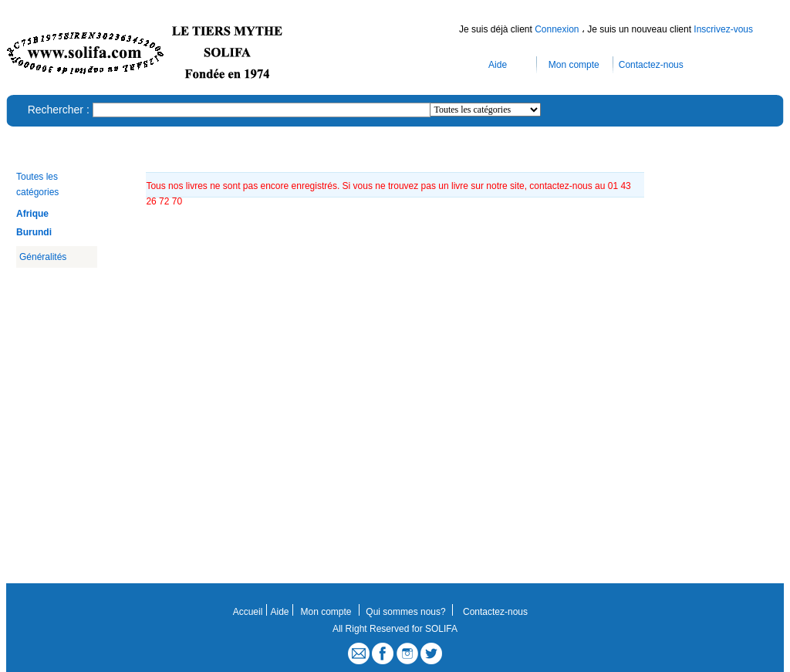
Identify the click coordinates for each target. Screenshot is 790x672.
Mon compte (574, 65)
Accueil (248, 612)
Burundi (34, 232)
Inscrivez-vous (723, 29)
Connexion (558, 29)
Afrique (32, 214)
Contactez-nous (651, 65)
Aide (498, 65)
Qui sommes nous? (405, 612)
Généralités (43, 257)
